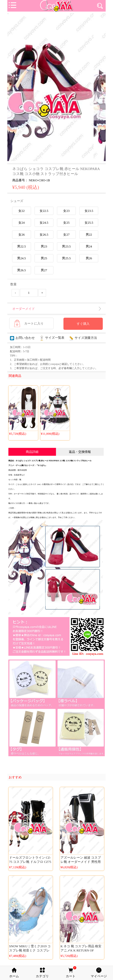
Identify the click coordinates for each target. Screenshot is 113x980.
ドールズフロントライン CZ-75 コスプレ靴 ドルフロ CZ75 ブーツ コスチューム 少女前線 (31, 862)
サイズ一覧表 (52, 338)
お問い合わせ (22, 338)
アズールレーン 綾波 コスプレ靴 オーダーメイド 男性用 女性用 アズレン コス (81, 862)
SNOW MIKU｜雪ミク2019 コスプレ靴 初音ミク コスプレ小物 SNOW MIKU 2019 (30, 950)
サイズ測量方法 (83, 338)
